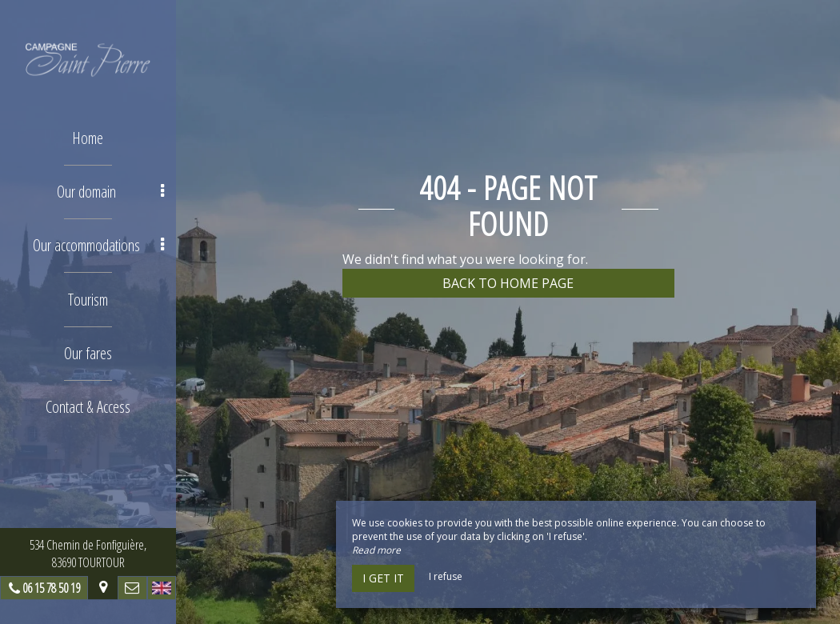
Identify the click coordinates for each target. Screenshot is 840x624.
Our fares (88, 352)
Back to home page (508, 283)
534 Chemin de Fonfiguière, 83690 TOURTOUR (88, 554)
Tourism (88, 299)
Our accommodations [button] (98, 245)
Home (88, 138)
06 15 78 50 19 (51, 588)
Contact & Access (88, 406)
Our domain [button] (110, 192)
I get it (383, 578)
